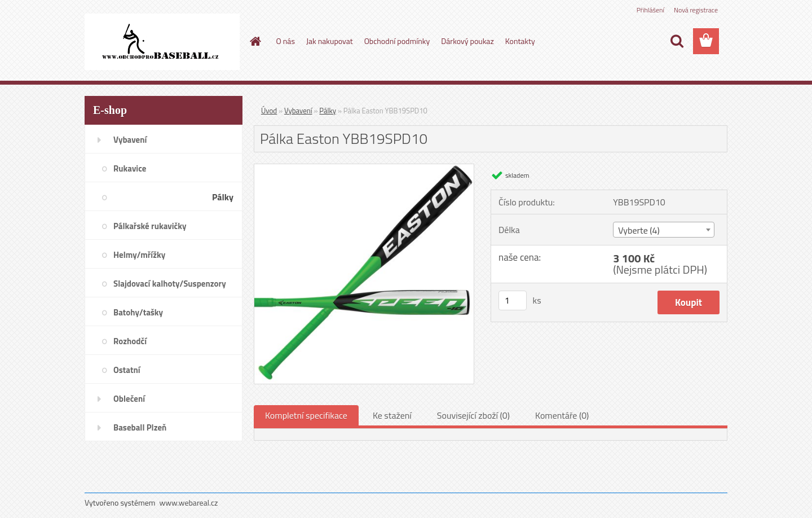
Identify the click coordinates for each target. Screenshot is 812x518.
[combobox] (663, 230)
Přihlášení (650, 10)
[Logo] (162, 42)
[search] (677, 41)
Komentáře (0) (562, 415)
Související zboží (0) (473, 415)
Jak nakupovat (330, 41)
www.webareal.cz (189, 502)
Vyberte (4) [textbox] (639, 230)
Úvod (269, 111)
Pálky (328, 111)
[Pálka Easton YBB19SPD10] (364, 169)
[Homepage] (255, 41)
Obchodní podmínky (397, 41)
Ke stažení (392, 415)
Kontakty (520, 41)
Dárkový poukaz (467, 41)
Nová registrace (696, 10)
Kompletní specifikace (306, 415)
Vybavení (298, 111)
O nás (286, 41)
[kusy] (513, 300)
